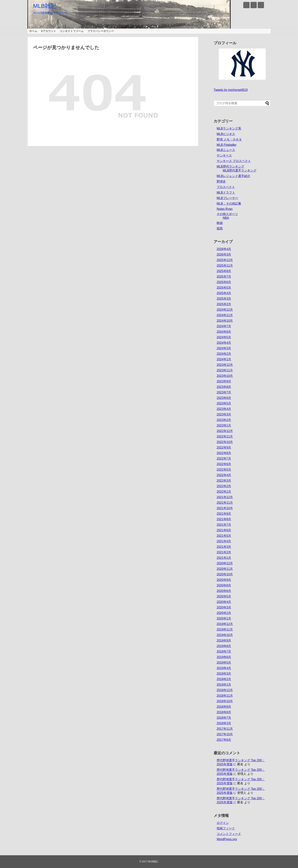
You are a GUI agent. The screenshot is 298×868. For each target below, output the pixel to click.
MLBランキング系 (229, 128)
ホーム (33, 31)
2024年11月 (225, 315)
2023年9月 (224, 381)
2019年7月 (224, 652)
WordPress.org (227, 839)
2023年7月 (224, 392)
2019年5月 (224, 663)
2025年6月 (224, 282)
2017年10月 (225, 734)
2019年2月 (224, 679)
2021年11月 (225, 503)
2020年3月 (224, 607)
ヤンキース (224, 155)
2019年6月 (224, 657)
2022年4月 (224, 475)
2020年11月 (225, 569)
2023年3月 (224, 414)
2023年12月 (225, 365)
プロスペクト (226, 187)
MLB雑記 (45, 6)
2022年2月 (224, 486)
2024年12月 (225, 310)
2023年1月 (224, 425)
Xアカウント (48, 31)
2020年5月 (224, 596)
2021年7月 (224, 525)
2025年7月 (224, 277)
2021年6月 (224, 530)
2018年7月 (224, 718)
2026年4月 (224, 249)
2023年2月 (224, 420)
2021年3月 (224, 547)
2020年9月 (224, 580)
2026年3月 (224, 255)
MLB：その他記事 (229, 204)
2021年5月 (224, 536)
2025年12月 (225, 260)
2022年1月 (224, 492)
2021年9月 (224, 514)
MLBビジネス (226, 134)
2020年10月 (225, 574)
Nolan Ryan (225, 209)
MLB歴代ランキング (230, 166)
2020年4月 (224, 602)
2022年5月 (224, 470)
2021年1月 (224, 558)
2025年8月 (224, 271)
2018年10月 (225, 701)
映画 (220, 223)
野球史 (221, 181)
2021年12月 (225, 497)
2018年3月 (224, 723)
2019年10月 (225, 635)
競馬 (220, 228)
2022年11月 (225, 436)
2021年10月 (225, 508)
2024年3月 (224, 348)
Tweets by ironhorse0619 (231, 90)
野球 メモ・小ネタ (229, 139)
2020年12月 (225, 563)
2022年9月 (224, 448)
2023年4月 (224, 409)
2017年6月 (224, 740)
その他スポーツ (227, 214)
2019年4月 (224, 668)
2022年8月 (224, 453)
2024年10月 (225, 321)
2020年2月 (224, 613)
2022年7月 (224, 459)
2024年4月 (224, 343)
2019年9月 (224, 640)
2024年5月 (224, 337)
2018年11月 (225, 696)
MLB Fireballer (227, 145)
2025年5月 (224, 288)
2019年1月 (224, 685)
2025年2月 (224, 304)
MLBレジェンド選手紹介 (233, 176)
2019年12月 (225, 624)
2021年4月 (224, 541)
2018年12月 (225, 690)
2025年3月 (224, 299)
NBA (226, 218)
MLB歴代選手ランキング (240, 170)
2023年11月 (225, 370)
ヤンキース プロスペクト (234, 161)
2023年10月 (225, 376)
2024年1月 (224, 359)
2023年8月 (224, 387)
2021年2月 (224, 552)
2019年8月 (224, 646)
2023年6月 (224, 398)
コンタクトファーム (72, 31)
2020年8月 (224, 585)
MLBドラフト (226, 193)
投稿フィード (226, 828)
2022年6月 (224, 464)
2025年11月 (225, 266)
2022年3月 (224, 481)
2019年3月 (224, 674)
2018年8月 (224, 712)
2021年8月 (224, 519)
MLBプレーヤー (227, 198)
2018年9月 (224, 707)
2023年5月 (224, 403)
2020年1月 (224, 618)
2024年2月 (224, 354)
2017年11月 (225, 729)
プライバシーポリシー (101, 31)
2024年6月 (224, 332)
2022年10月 (225, 442)
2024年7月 (224, 326)
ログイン (223, 823)
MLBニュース (226, 150)
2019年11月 (225, 629)
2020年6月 (224, 591)
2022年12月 (225, 431)
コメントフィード (229, 834)
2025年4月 (224, 293)
